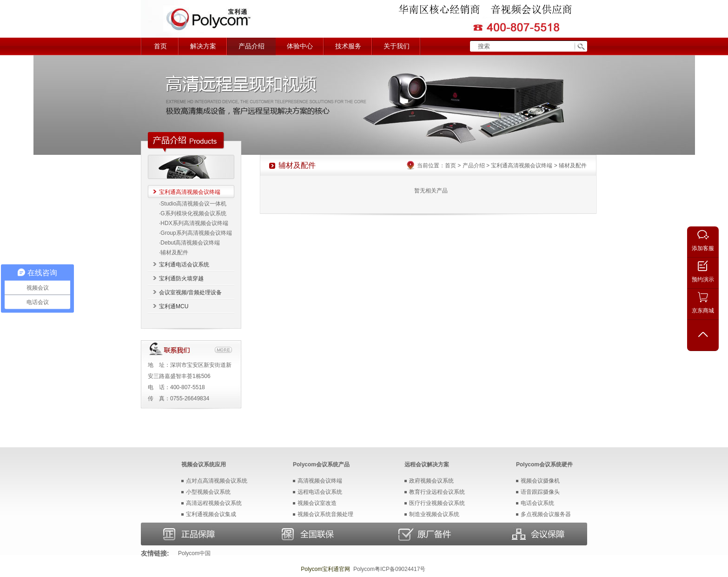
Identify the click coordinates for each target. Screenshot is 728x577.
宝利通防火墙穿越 (181, 279)
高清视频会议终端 (320, 481)
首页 (160, 46)
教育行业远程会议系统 (437, 492)
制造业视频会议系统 (434, 514)
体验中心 (300, 46)
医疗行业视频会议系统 (437, 503)
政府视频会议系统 (431, 481)
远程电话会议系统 (320, 492)
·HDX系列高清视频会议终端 (194, 223)
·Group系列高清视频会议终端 (195, 233)
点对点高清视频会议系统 (217, 481)
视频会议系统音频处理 (325, 514)
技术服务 (348, 46)
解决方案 (203, 46)
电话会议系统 (537, 503)
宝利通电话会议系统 (184, 265)
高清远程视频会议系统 (214, 503)
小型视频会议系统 (208, 492)
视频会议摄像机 (540, 481)
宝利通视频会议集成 (211, 514)
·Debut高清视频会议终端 (189, 243)
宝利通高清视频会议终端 (190, 192)
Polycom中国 (194, 553)
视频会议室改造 (317, 503)
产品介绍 (251, 46)
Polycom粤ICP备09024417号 (389, 569)
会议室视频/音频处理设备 (190, 292)
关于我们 (397, 46)
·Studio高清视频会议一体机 (193, 204)
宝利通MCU (174, 306)
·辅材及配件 (174, 252)
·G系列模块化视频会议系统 (193, 213)
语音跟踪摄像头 (540, 492)
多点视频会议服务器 (546, 514)
